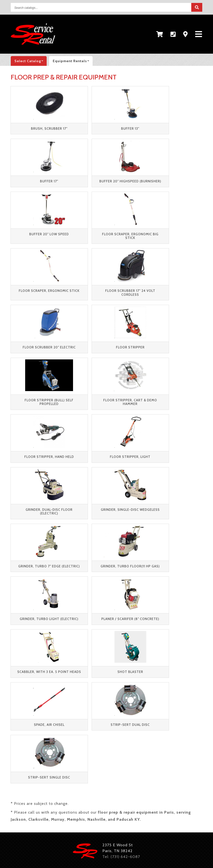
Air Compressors (50, 797)
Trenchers (163, 789)
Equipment (21, 680)
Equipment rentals (73, 61)
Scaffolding (133, 789)
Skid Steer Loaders (94, 789)
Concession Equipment (106, 815)
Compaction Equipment (64, 780)
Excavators (155, 780)
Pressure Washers (28, 806)
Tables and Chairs (58, 815)
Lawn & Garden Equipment (157, 797)
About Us (61, 690)
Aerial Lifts (21, 780)
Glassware (65, 824)
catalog (31, 61)
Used (16, 709)
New (15, 719)
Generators (86, 797)
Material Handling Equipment (38, 789)
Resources (62, 680)
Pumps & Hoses (69, 806)
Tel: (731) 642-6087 (121, 657)
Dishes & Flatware (28, 824)
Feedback (61, 709)
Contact (60, 700)
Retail (16, 700)
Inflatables (21, 815)
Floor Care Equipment (114, 806)
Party (16, 690)
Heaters (115, 797)
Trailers (18, 797)
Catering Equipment (157, 815)
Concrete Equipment (115, 780)
